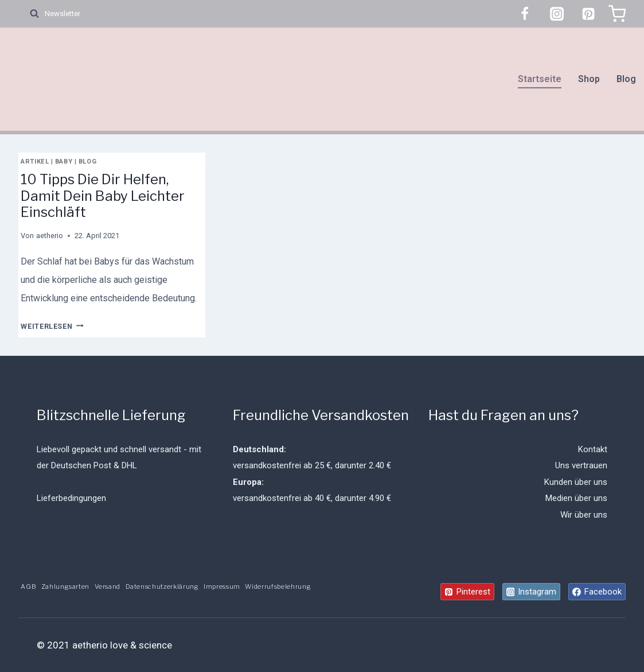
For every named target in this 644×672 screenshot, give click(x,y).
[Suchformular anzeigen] (29, 14)
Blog (626, 79)
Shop (589, 79)
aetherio (50, 236)
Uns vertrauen (581, 465)
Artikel (35, 162)
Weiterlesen (52, 326)
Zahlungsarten (66, 587)
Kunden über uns (576, 482)
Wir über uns (584, 515)
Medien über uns (576, 498)
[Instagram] (557, 14)
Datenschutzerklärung (162, 587)
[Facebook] (525, 14)
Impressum (222, 587)
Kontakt (593, 449)
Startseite (540, 79)
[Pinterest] (588, 14)
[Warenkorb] (617, 14)
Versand (108, 587)
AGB (28, 587)
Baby (64, 162)
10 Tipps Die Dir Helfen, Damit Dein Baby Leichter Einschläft (103, 196)
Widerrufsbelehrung (278, 587)
